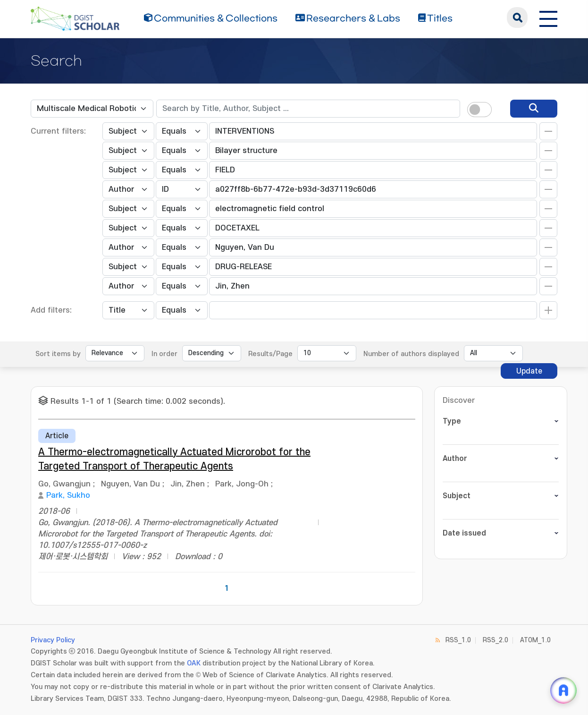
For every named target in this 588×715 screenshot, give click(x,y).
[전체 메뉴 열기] (548, 17)
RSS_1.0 (458, 640)
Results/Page (270, 354)
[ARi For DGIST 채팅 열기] (563, 690)
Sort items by (58, 354)
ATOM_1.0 (535, 640)
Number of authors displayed (411, 354)
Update (529, 371)
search (517, 17)
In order (164, 354)
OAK (194, 663)
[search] (534, 109)
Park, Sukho (68, 495)
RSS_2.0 (496, 640)
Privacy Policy (53, 640)
